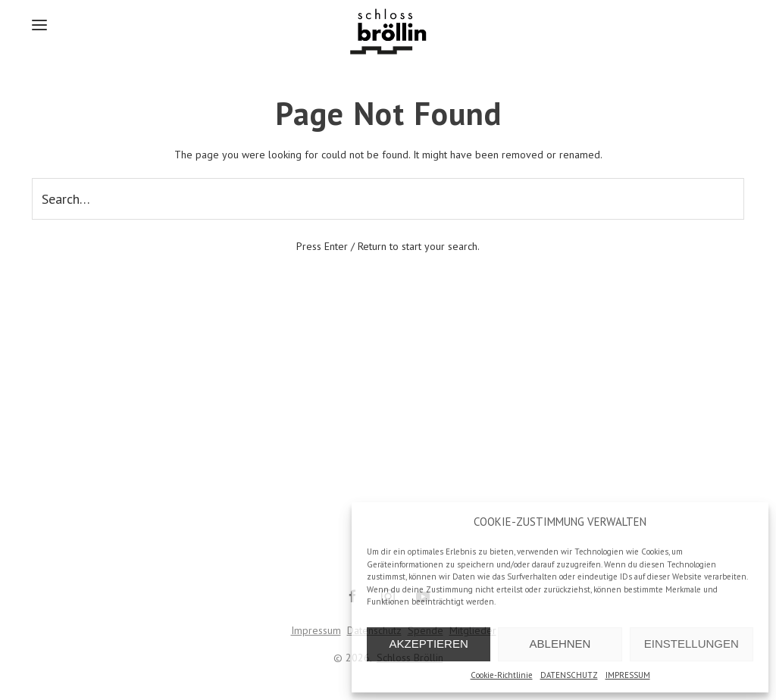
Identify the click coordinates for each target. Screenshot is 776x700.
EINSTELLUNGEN (692, 644)
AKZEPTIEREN (429, 644)
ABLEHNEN (560, 644)
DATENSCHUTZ (569, 675)
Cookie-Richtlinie (502, 675)
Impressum (316, 630)
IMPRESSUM (628, 675)
